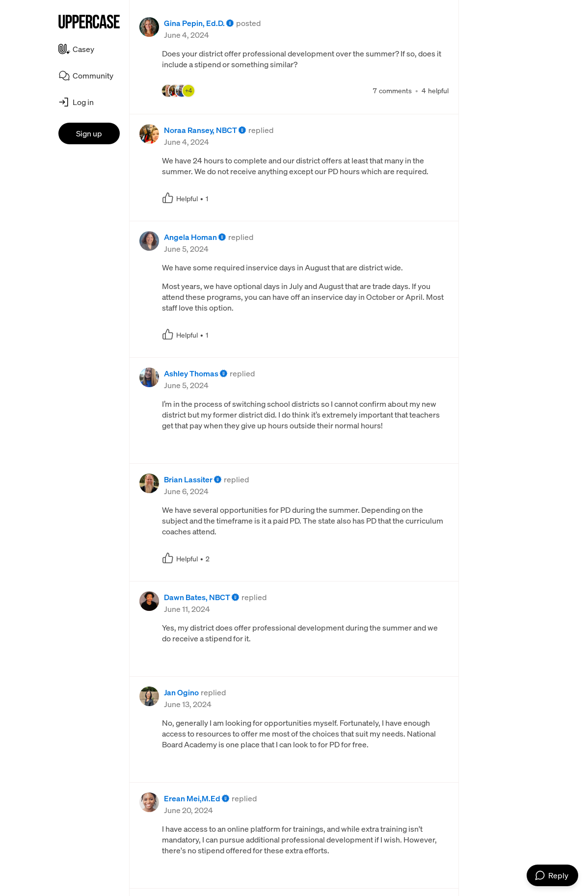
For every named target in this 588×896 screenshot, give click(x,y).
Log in (83, 102)
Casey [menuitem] (83, 49)
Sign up (89, 133)
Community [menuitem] (93, 76)
